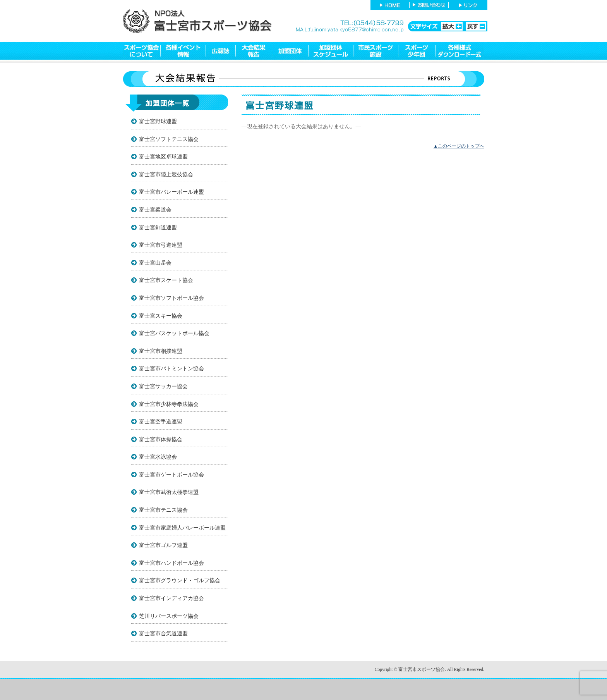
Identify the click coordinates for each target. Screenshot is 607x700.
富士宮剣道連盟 (158, 227)
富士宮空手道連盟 (161, 421)
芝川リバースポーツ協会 (169, 616)
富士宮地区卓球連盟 (163, 157)
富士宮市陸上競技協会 (166, 174)
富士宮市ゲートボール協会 (171, 475)
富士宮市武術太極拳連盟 (169, 492)
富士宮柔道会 (155, 210)
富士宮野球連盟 (158, 121)
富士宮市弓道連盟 (161, 245)
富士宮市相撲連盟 (161, 351)
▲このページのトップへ (459, 146)
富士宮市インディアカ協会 (171, 598)
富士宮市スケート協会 (166, 280)
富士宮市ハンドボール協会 (171, 563)
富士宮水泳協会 (158, 457)
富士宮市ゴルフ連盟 (163, 545)
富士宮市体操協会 (161, 439)
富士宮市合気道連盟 (163, 633)
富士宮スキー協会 (161, 316)
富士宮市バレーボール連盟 (171, 192)
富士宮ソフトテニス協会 (169, 139)
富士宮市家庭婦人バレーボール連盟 (182, 528)
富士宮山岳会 (155, 263)
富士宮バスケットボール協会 (174, 333)
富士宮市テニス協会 (163, 510)
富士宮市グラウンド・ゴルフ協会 (180, 580)
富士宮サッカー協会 (163, 386)
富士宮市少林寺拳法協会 (169, 404)
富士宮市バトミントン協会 (171, 368)
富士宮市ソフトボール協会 (171, 298)
